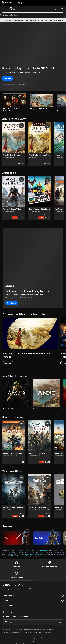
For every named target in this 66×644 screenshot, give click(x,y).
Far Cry (14, 556)
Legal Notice (27, 632)
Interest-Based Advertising (12, 632)
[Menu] (3, 9)
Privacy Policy (18, 629)
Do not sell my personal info (44, 629)
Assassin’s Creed (7, 556)
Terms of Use (7, 629)
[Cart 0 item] (61, 9)
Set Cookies (28, 629)
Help (20, 3)
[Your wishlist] (56, 9)
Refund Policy (49, 632)
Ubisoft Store (44, 551)
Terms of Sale (38, 632)
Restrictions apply (56, 20)
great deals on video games (33, 554)
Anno (19, 556)
